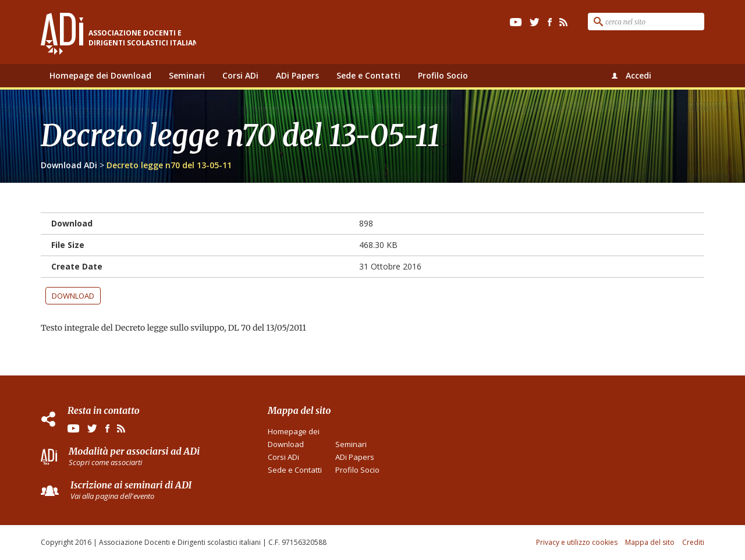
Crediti (693, 542)
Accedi (638, 75)
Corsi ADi (240, 75)
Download (73, 296)
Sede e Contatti (368, 75)
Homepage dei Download (100, 75)
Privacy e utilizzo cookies (577, 542)
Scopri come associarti (105, 462)
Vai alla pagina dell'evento (112, 496)
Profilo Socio (443, 75)
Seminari (187, 75)
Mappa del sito (650, 542)
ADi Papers (297, 75)
